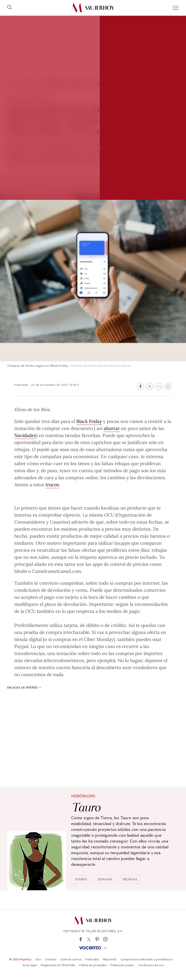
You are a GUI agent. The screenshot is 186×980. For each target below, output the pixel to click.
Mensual (130, 879)
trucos (52, 484)
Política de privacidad (93, 965)
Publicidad (92, 959)
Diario (81, 879)
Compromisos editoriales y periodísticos (147, 959)
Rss (38, 959)
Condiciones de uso (151, 965)
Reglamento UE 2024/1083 (58, 965)
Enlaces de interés (24, 687)
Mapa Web (110, 959)
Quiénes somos (71, 959)
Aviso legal (30, 965)
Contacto (51, 959)
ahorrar (112, 428)
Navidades (25, 435)
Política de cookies (122, 965)
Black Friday (89, 421)
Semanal (105, 879)
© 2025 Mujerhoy (20, 959)
